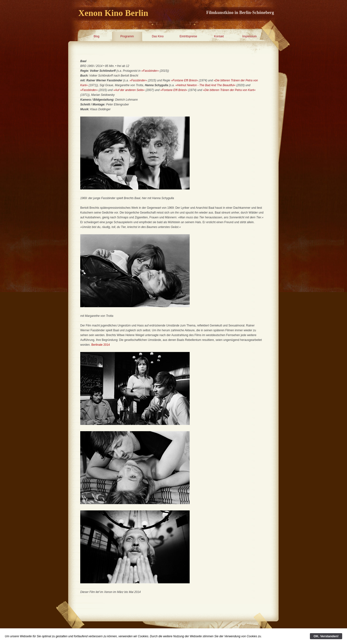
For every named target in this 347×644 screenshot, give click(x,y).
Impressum (250, 36)
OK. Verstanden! (326, 636)
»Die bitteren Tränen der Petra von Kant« (229, 90)
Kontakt (219, 36)
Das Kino (158, 36)
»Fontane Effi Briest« (185, 80)
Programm (127, 36)
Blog (96, 36)
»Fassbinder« (150, 71)
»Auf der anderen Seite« (129, 90)
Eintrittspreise (188, 36)
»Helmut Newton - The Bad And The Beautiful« (206, 85)
